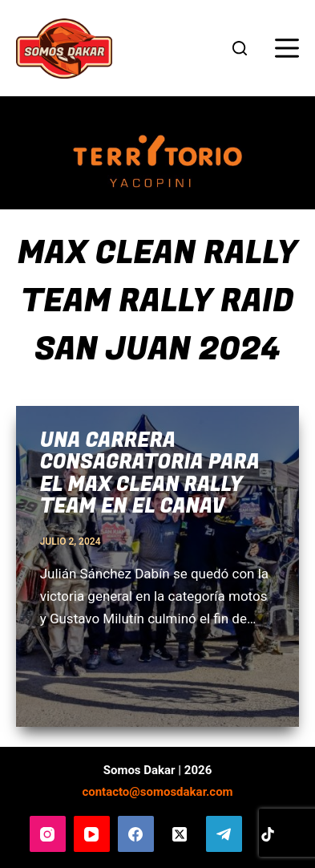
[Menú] (287, 48)
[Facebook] (136, 834)
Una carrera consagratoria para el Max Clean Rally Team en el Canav (150, 474)
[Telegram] (224, 834)
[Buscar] (240, 48)
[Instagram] (48, 834)
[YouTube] (92, 834)
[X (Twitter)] (180, 834)
